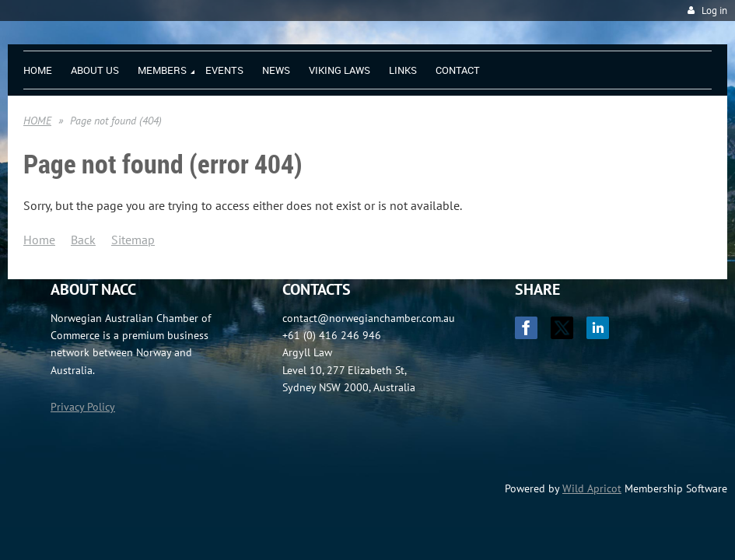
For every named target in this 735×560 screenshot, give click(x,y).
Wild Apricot (592, 488)
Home (39, 240)
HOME (37, 121)
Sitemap (133, 240)
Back (83, 240)
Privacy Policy (83, 407)
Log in (714, 10)
